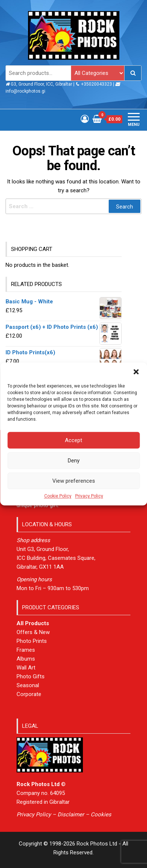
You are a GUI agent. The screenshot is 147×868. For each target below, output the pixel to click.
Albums (26, 659)
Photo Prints (32, 641)
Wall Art (26, 668)
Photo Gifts (31, 676)
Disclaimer (71, 814)
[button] (136, 372)
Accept (73, 440)
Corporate (29, 694)
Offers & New (33, 632)
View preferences (74, 481)
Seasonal (28, 685)
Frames (26, 650)
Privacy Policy (89, 496)
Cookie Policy (58, 496)
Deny (74, 461)
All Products (33, 623)
